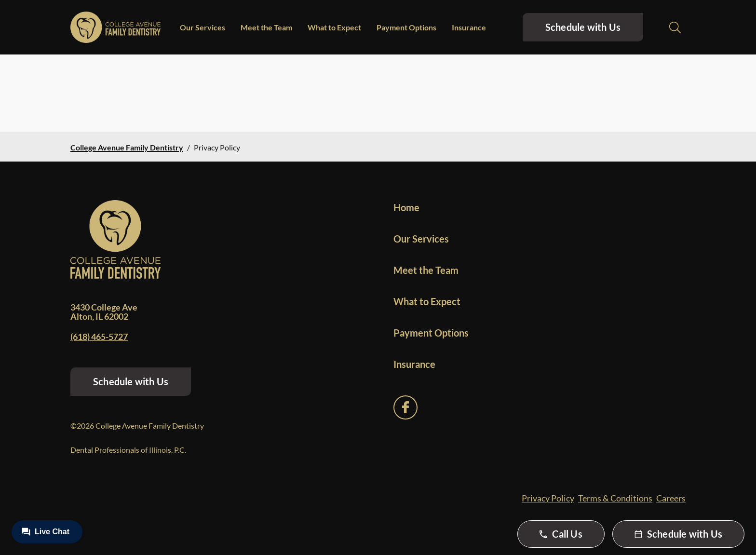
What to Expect (334, 27)
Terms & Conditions (615, 498)
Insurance (469, 27)
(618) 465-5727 (99, 337)
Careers (671, 498)
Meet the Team (266, 27)
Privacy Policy (548, 498)
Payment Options (406, 27)
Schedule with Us (583, 27)
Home (406, 207)
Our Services (202, 27)
